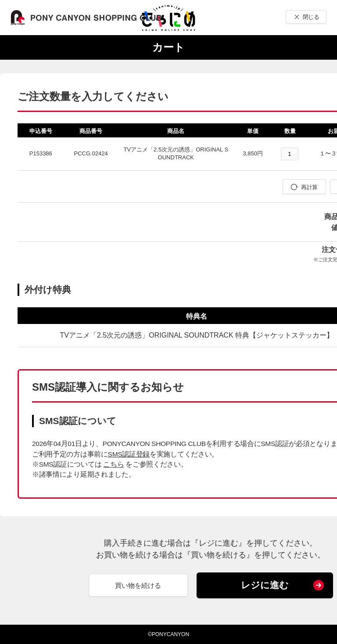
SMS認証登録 (129, 454)
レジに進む (265, 585)
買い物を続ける (138, 585)
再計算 (309, 187)
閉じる (311, 17)
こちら (113, 464)
